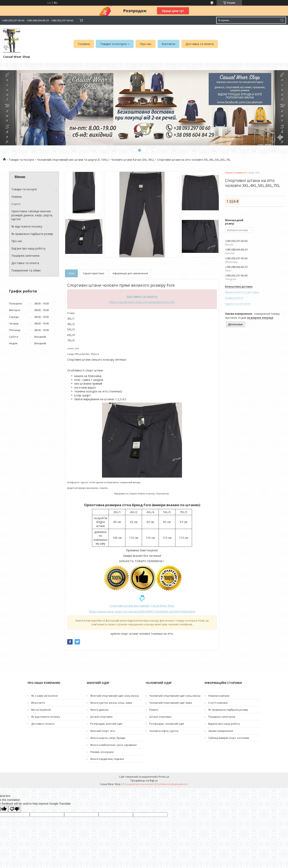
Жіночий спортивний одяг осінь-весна (114, 696)
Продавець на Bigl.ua (144, 780)
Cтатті (16, 204)
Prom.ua (164, 777)
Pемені (154, 710)
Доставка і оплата (43, 724)
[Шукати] (282, 20)
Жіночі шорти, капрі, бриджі (108, 738)
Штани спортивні (101, 717)
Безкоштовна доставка (239, 287)
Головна (84, 44)
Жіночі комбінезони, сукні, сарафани (113, 745)
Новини (16, 197)
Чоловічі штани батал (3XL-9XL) (133, 160)
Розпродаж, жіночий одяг (106, 724)
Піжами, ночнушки (102, 752)
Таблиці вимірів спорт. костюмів (229, 738)
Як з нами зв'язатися (44, 696)
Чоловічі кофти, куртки (164, 731)
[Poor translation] (15, 809)
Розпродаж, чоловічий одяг (167, 724)
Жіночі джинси (99, 710)
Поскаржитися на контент (138, 784)
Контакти (168, 44)
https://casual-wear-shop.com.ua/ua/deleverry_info (142, 302)
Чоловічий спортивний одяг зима (170, 703)
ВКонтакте (38, 703)
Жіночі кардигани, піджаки (107, 759)
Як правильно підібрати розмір (32, 234)
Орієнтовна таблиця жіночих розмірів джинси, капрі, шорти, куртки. (32, 215)
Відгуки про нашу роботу (28, 248)
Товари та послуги (113, 44)
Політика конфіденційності (172, 784)
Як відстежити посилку (27, 226)
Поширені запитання (25, 256)
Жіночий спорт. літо (103, 731)
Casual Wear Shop (162, 606)
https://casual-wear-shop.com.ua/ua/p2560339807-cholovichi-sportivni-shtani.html (142, 611)
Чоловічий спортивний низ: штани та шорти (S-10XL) (73, 160)
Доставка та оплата (200, 44)
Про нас (146, 44)
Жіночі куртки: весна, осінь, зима (111, 703)
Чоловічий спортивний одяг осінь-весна (175, 696)
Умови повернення (220, 731)
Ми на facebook (41, 710)
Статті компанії (218, 703)
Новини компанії (219, 696)
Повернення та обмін (26, 270)
